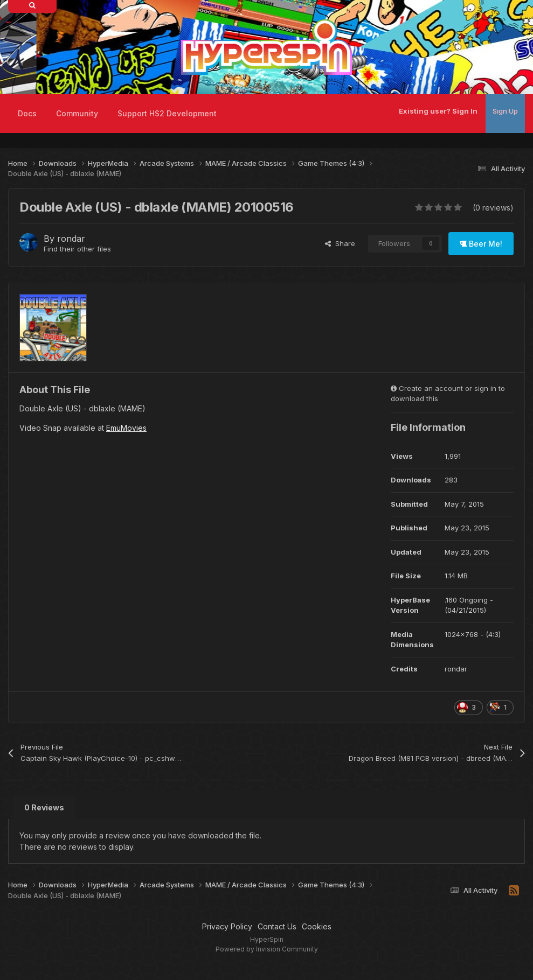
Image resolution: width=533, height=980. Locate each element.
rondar (71, 239)
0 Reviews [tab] (44, 807)
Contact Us (277, 926)
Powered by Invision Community (267, 949)
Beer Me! (481, 244)
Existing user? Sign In (438, 111)
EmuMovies (126, 428)
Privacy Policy (227, 926)
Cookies (317, 926)
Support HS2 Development (167, 113)
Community (77, 113)
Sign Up (505, 111)
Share (340, 243)
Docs (27, 113)
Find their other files (77, 249)
